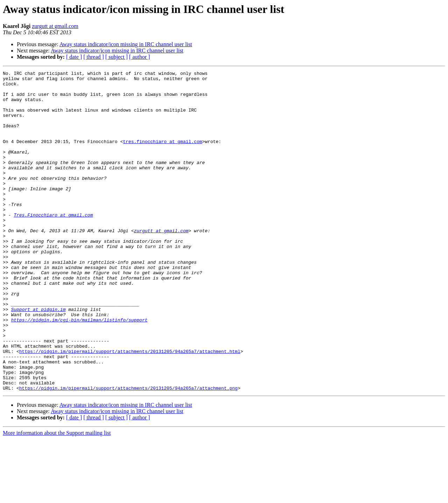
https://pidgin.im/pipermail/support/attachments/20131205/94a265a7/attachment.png (128, 452)
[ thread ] (94, 57)
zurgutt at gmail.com (55, 26)
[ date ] (74, 57)
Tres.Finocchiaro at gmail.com (53, 244)
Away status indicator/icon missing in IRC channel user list (126, 44)
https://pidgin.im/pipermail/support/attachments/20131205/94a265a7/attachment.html (130, 408)
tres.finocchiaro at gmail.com (162, 156)
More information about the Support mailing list (57, 497)
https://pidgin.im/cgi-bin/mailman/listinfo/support (79, 370)
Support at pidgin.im (38, 357)
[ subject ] (117, 57)
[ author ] (140, 57)
